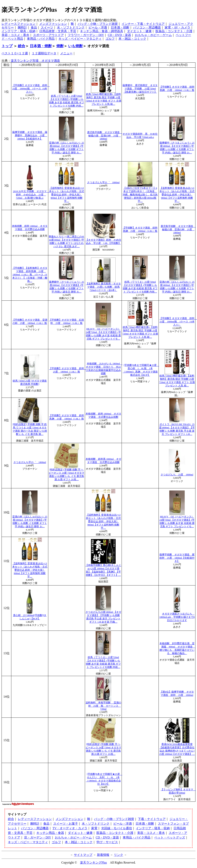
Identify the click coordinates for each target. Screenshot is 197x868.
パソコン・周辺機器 (147, 27)
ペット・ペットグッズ (170, 837)
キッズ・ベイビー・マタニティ (80, 39)
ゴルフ (110, 39)
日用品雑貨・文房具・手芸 (58, 31)
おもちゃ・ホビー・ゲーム (153, 35)
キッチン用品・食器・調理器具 (102, 31)
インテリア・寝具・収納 (18, 31)
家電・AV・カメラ (177, 27)
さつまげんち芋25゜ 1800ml (103, 183)
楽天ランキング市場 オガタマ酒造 (35, 61)
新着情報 (103, 855)
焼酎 (60, 46)
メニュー (66, 53)
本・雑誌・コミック (132, 39)
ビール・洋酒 (98, 27)
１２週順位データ (44, 53)
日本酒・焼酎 (120, 27)
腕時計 (22, 27)
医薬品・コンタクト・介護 (174, 31)
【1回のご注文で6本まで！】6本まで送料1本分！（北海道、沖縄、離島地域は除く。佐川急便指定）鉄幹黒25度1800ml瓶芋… (140, 195)
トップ (7, 46)
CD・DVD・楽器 (119, 35)
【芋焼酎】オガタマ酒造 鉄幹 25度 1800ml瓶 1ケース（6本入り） (31, 89)
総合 (22, 46)
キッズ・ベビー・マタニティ (28, 842)
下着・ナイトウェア (152, 819)
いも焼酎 (75, 46)
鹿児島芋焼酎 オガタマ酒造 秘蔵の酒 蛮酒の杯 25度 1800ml (105, 136)
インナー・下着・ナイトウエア (143, 24)
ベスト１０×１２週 (15, 53)
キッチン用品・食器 (50, 833)
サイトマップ (83, 855)
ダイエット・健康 (139, 31)
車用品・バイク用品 (41, 39)
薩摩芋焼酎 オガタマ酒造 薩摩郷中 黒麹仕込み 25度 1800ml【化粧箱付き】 (30, 135)
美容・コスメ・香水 (15, 35)
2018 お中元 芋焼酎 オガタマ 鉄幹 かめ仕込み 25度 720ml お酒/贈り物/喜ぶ (31, 195)
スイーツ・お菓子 (66, 824)
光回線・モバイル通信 (117, 828)
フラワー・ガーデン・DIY (86, 35)
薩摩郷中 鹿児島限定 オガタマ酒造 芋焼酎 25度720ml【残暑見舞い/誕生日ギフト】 (140, 89)
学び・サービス (107, 842)
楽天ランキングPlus (93, 863)
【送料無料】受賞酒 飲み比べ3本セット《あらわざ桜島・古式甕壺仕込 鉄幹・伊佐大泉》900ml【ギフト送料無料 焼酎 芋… (67, 195)
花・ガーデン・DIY (38, 837)
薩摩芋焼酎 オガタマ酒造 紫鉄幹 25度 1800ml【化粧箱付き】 (177, 558)
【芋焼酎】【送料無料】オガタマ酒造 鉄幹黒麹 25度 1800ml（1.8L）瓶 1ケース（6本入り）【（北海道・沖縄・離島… (30, 275)
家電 (94, 828)
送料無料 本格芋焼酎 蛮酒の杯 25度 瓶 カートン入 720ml (103, 706)
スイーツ (47, 27)
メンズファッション (53, 24)
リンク (119, 855)
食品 (34, 27)
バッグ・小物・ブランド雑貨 (98, 24)
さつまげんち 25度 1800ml (177, 475)
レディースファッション (18, 24)
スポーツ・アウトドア (48, 35)
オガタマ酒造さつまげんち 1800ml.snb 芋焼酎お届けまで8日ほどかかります (177, 617)
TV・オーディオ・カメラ (70, 828)
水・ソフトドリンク (71, 27)
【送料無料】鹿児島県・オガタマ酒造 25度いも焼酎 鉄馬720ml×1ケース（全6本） (103, 287)
